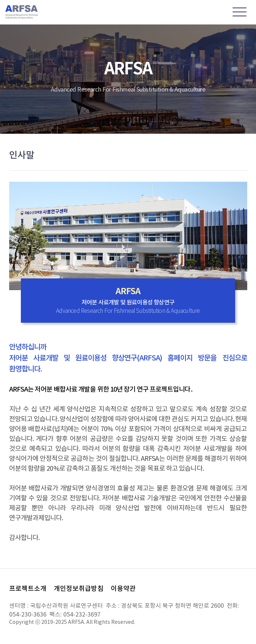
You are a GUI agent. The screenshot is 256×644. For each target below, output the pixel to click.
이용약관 (123, 589)
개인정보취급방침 (79, 589)
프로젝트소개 (28, 589)
